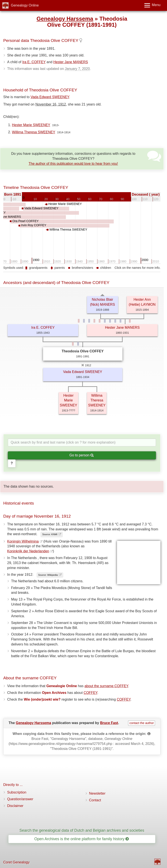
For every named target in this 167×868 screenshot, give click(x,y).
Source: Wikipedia (48, 575)
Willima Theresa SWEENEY (34, 132)
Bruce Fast (109, 723)
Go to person (82, 455)
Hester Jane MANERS (71, 62)
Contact (95, 800)
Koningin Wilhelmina (23, 541)
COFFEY (91, 693)
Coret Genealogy (16, 862)
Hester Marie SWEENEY (31, 125)
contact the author (142, 723)
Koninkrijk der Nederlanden (28, 551)
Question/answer (20, 799)
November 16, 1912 (51, 104)
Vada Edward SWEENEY (50, 97)
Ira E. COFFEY (34, 62)
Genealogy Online (25, 5)
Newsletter (97, 793)
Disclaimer (15, 806)
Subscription (17, 792)
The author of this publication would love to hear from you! (73, 164)
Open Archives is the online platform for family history (82, 839)
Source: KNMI (50, 534)
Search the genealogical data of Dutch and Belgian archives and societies (82, 830)
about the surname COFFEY (106, 686)
